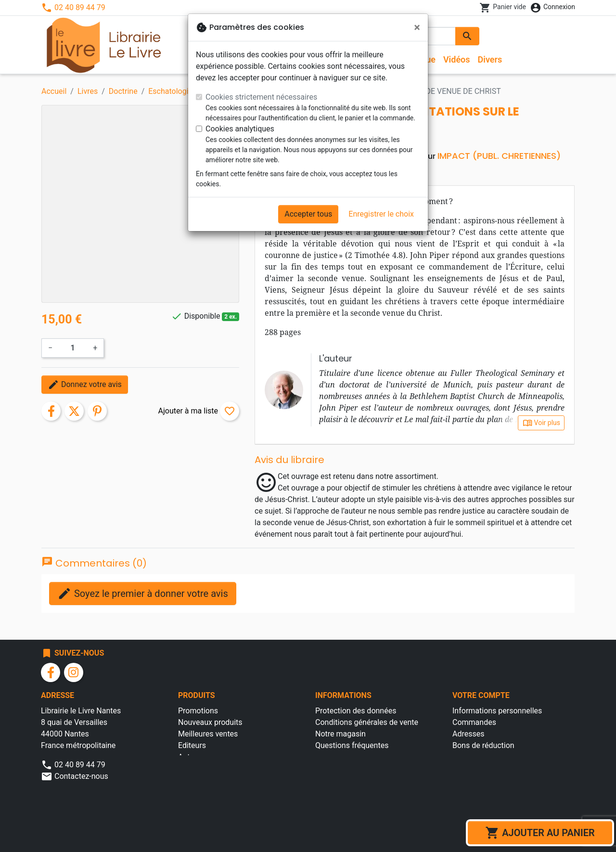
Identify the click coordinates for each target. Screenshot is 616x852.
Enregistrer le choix (381, 214)
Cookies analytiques (240, 129)
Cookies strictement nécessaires (261, 97)
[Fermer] (417, 27)
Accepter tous (308, 214)
